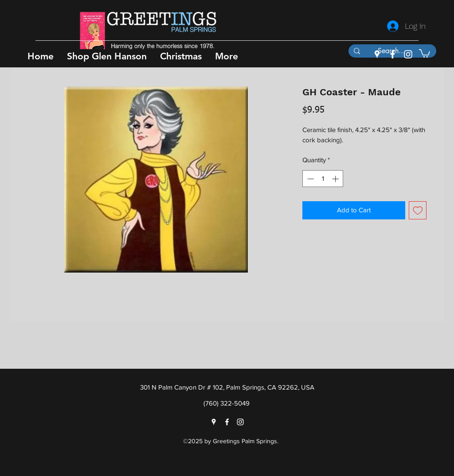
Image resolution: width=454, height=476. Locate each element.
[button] (107, 56)
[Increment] (336, 179)
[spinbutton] (323, 179)
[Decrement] (310, 179)
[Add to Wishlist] (418, 210)
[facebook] (393, 54)
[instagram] (408, 54)
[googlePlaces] (377, 54)
